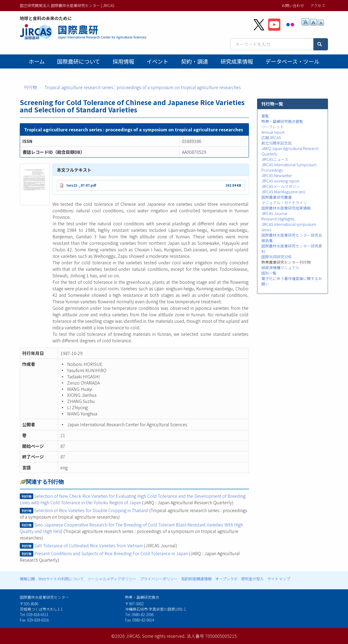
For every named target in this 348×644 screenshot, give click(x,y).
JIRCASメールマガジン (281, 186)
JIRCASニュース (275, 159)
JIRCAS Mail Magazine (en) (283, 192)
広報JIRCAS (271, 138)
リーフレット (273, 127)
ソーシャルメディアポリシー (112, 579)
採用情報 (123, 61)
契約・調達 (195, 61)
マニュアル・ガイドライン (284, 203)
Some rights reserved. (164, 636)
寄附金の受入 (252, 579)
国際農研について (79, 61)
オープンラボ (226, 579)
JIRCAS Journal (274, 213)
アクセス (318, 5)
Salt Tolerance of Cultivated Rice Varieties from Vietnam (89, 545)
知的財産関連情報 (196, 579)
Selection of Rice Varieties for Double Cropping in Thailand (91, 510)
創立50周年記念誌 (277, 143)
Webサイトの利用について (61, 579)
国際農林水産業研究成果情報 (286, 208)
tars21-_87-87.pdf (81, 185)
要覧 (265, 116)
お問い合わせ (293, 5)
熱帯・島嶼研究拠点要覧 (282, 121)
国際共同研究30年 (277, 257)
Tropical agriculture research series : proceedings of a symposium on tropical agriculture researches (143, 87)
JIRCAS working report (280, 181)
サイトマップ (279, 579)
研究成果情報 (237, 61)
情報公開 (27, 579)
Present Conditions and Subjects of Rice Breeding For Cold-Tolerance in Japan (111, 553)
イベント (157, 61)
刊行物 (30, 87)
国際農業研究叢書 (277, 197)
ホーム (37, 61)
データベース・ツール (292, 61)
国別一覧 (269, 273)
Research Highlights (278, 219)
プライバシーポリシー (159, 579)
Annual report (273, 132)
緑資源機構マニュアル (280, 268)
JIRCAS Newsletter (277, 175)
